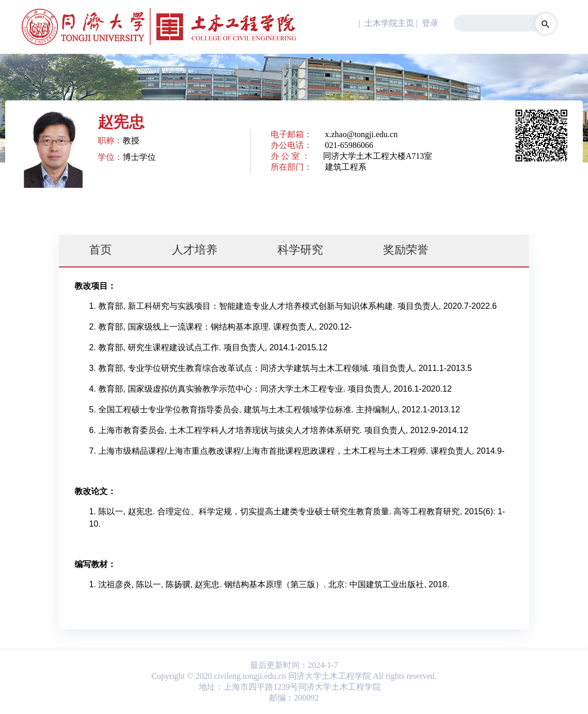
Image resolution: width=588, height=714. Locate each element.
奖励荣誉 (406, 250)
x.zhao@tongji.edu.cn (361, 134)
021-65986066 (349, 145)
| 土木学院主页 (385, 23)
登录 (430, 23)
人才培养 (195, 250)
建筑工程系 (346, 167)
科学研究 (300, 250)
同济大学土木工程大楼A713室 (378, 156)
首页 (100, 250)
